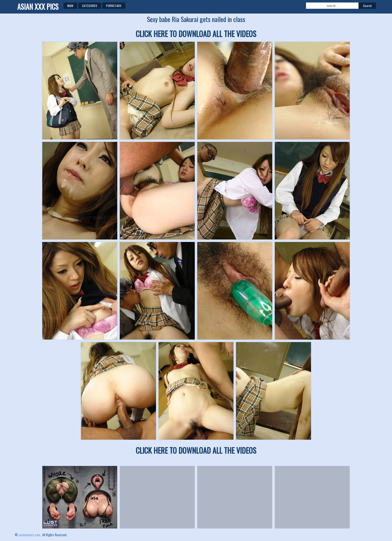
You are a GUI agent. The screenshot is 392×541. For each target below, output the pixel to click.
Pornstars (114, 6)
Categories (90, 6)
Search (367, 6)
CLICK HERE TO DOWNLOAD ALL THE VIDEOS (196, 34)
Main (70, 6)
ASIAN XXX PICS (38, 7)
